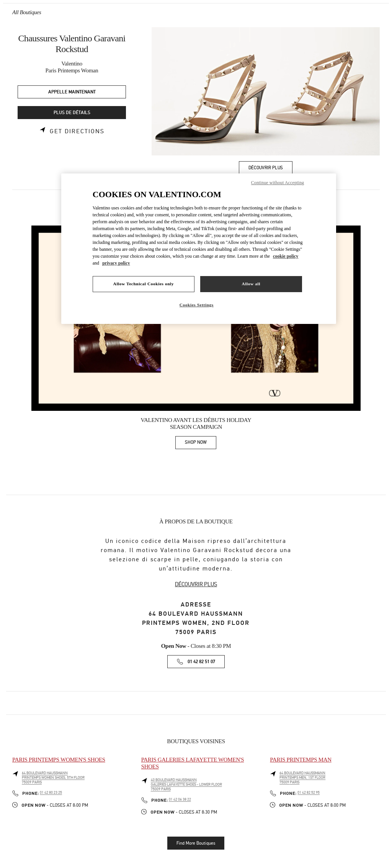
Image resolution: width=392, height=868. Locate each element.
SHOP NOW (201, 444)
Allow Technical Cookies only (144, 284)
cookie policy (286, 256)
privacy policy (116, 263)
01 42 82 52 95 (309, 793)
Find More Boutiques (196, 843)
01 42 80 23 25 (51, 793)
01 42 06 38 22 (180, 799)
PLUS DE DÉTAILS (72, 113)
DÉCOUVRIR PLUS (196, 584)
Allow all (251, 284)
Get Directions (77, 131)
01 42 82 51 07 (201, 662)
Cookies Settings (197, 305)
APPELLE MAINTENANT (72, 92)
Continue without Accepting (278, 183)
